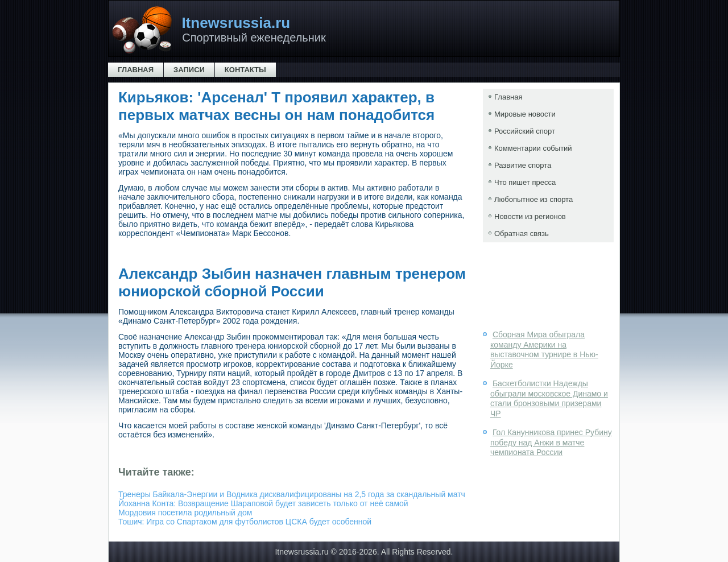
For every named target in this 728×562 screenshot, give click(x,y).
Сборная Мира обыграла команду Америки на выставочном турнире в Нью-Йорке (544, 350)
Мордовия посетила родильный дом (185, 513)
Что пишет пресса (525, 182)
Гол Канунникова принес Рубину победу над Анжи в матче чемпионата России (551, 442)
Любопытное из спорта (533, 199)
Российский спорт (525, 131)
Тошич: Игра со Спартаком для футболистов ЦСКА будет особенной (245, 522)
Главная (136, 70)
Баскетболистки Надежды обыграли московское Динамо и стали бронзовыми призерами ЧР (549, 398)
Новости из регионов (530, 216)
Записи (189, 70)
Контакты (245, 70)
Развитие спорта (523, 165)
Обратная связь (522, 234)
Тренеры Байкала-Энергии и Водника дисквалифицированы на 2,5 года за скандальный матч (292, 494)
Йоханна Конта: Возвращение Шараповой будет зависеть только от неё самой (263, 503)
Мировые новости (525, 114)
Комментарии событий (533, 148)
